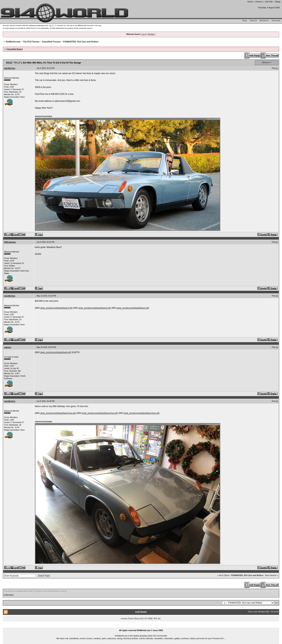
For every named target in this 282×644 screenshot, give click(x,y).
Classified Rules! (15, 49)
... (141, 626)
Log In (144, 34)
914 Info (269, 2)
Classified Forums (51, 42)
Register (151, 34)
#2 (277, 242)
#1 (277, 68)
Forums (259, 2)
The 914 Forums (31, 42)
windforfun (10, 68)
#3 (277, 296)
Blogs (278, 2)
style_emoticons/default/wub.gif (55, 352)
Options (266, 62)
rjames (8, 347)
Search (253, 21)
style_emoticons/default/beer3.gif (56, 308)
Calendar (276, 21)
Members (264, 21)
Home (250, 2)
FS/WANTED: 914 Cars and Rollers (81, 42)
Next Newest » (272, 575)
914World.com (13, 42)
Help (245, 21)
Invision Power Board (130, 618)
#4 (277, 347)
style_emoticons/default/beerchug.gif (58, 413)
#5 (277, 401)
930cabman (10, 242)
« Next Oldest (223, 575)
